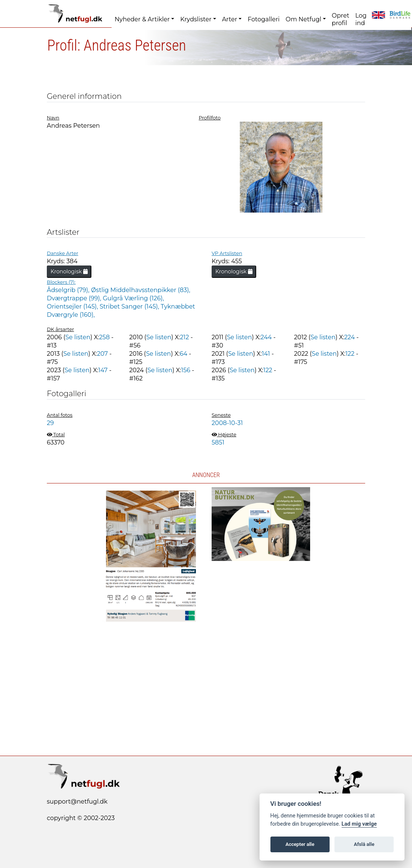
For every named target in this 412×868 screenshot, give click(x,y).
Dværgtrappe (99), (75, 298)
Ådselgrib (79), (69, 290)
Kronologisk (69, 271)
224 (349, 337)
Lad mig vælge (359, 824)
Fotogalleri (263, 19)
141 (266, 354)
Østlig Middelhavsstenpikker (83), (141, 290)
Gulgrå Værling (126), (133, 298)
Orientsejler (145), (73, 306)
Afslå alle (364, 844)
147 (103, 370)
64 (184, 354)
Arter (230, 19)
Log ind (361, 19)
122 (350, 354)
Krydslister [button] (196, 19)
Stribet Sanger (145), (130, 306)
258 (104, 337)
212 (185, 337)
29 (50, 423)
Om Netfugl (304, 19)
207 (102, 354)
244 (266, 337)
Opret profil (341, 19)
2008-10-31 (227, 423)
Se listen (78, 337)
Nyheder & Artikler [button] (142, 19)
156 (186, 370)
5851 (218, 442)
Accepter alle (300, 844)
